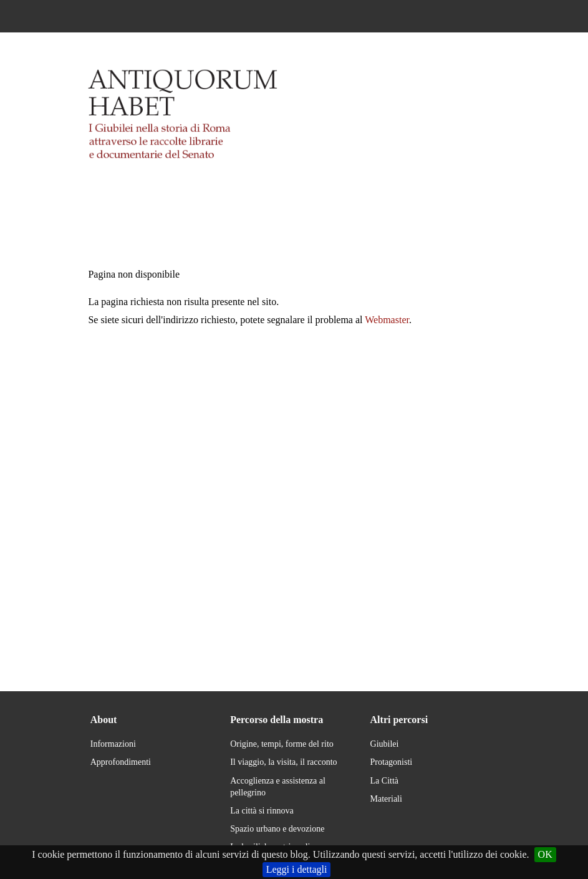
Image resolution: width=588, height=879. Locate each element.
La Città (385, 781)
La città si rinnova (262, 811)
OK (545, 854)
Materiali (386, 799)
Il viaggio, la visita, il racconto (283, 762)
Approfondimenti (121, 762)
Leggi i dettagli (297, 869)
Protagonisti (392, 762)
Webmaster (387, 320)
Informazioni (113, 744)
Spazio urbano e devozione (277, 829)
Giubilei (385, 744)
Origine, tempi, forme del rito (282, 744)
